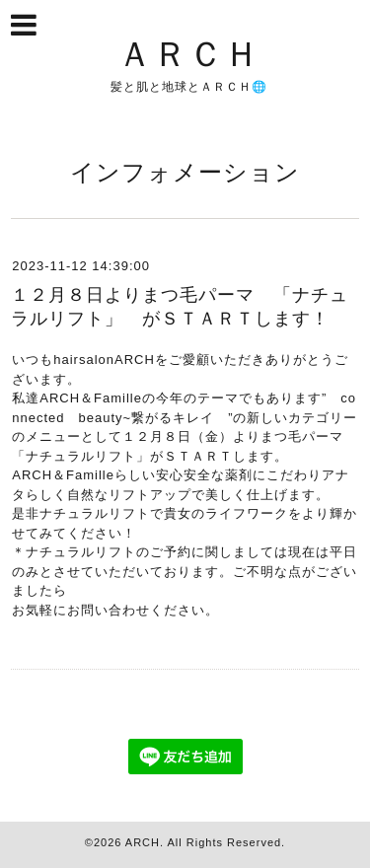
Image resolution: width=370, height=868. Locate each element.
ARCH (143, 842)
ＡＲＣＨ (188, 53)
